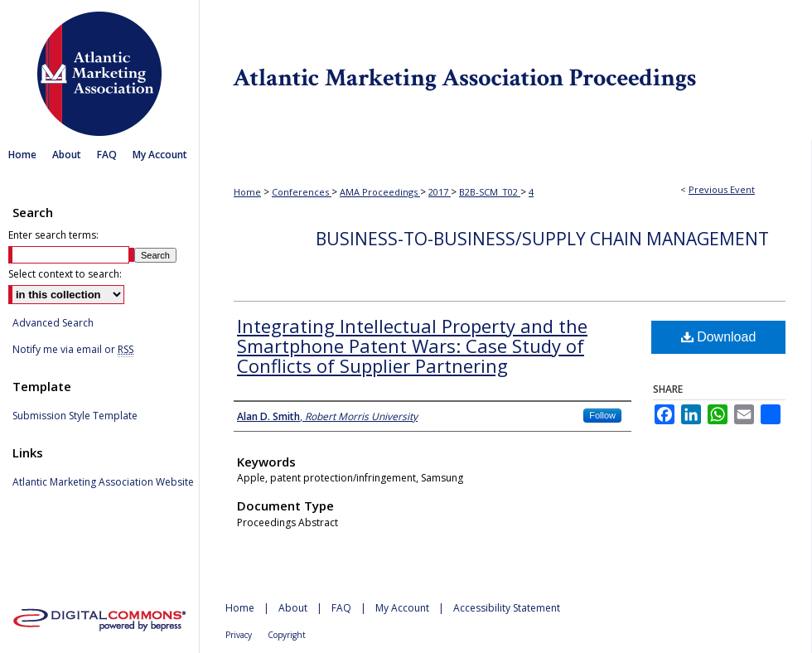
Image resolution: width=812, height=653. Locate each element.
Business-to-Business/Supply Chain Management (542, 239)
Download (719, 337)
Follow (602, 415)
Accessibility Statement (507, 608)
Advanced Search (53, 323)
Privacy (239, 635)
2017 (440, 192)
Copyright (287, 635)
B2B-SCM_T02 (490, 192)
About (293, 608)
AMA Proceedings (380, 192)
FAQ (341, 608)
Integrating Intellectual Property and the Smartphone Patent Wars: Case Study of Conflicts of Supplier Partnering (412, 346)
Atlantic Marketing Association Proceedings (505, 70)
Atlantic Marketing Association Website (103, 482)
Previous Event (722, 189)
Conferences (302, 192)
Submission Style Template (75, 416)
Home (247, 192)
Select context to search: (65, 274)
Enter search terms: (53, 235)
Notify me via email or (73, 350)
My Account (402, 608)
